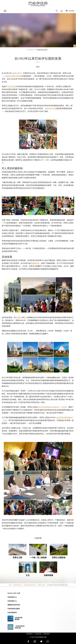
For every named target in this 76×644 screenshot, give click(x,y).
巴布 (26, 317)
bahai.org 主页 (14, 593)
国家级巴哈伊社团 (14, 605)
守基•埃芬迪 (12, 86)
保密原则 (46, 634)
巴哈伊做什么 (12, 601)
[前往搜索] (57, 11)
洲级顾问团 (35, 263)
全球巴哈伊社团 (51, 108)
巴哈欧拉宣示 (16, 73)
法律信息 (38, 634)
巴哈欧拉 (19, 317)
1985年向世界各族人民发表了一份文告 (52, 407)
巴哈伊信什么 (12, 597)
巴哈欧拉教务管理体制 (14, 76)
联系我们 (30, 634)
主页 (10, 585)
